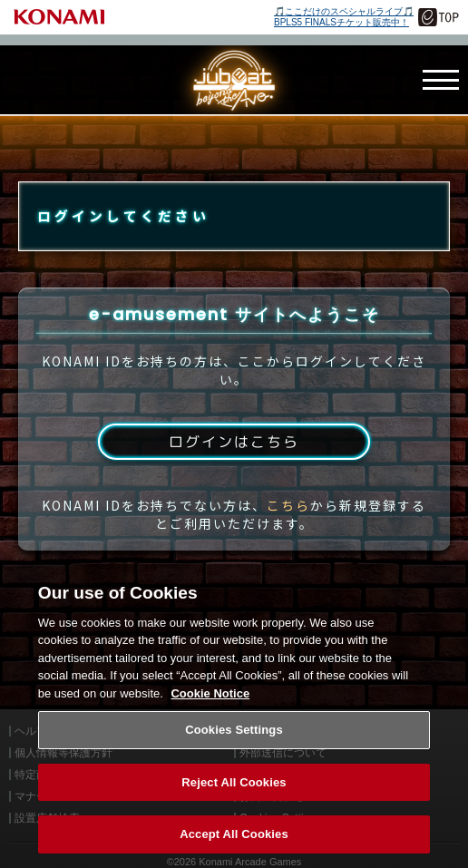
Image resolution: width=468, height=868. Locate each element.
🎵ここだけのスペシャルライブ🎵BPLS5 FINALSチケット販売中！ (344, 17)
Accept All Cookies (234, 848)
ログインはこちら (234, 443)
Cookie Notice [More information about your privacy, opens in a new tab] (210, 706)
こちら (288, 506)
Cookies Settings (234, 742)
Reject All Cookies (234, 795)
